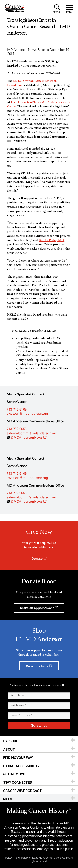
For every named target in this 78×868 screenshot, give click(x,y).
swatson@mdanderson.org (27, 414)
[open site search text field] (57, 9)
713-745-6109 (17, 409)
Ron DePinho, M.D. (52, 240)
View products (39, 666)
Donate (39, 558)
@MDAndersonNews (28, 438)
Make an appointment (39, 608)
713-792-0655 (17, 429)
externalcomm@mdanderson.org (32, 433)
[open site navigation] (69, 9)
